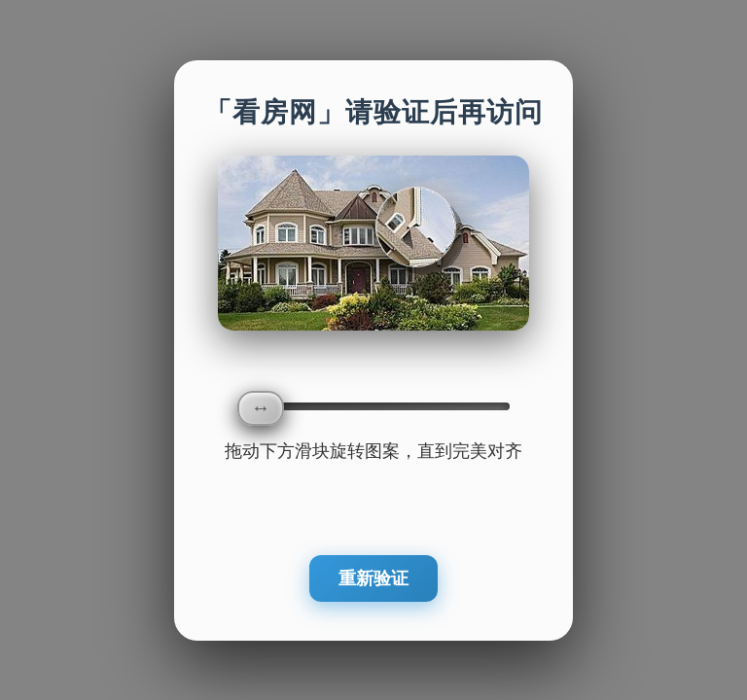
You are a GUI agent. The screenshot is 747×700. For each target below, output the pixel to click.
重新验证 (373, 578)
